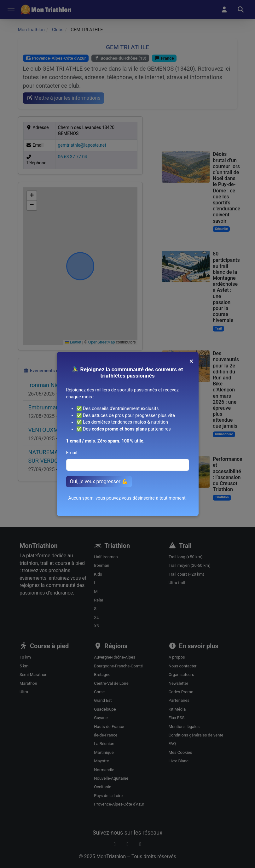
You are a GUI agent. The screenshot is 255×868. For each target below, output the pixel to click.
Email (72, 453)
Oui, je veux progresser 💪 (99, 481)
